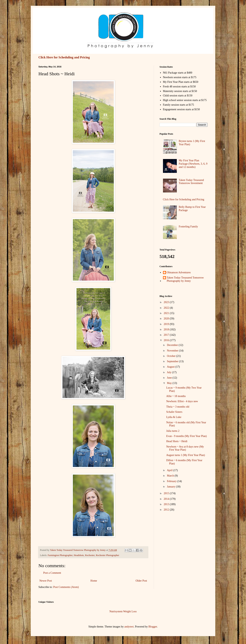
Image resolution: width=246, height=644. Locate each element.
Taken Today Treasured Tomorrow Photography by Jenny (185, 279)
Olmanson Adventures (179, 272)
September (173, 361)
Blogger (153, 627)
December (173, 345)
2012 (167, 510)
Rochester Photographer (108, 555)
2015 (167, 493)
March (171, 476)
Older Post (141, 581)
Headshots (79, 555)
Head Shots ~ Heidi (177, 441)
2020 (167, 319)
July (169, 372)
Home (94, 581)
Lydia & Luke (174, 417)
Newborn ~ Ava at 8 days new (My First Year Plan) (185, 448)
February (172, 481)
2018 (167, 329)
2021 (167, 313)
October (172, 356)
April (170, 470)
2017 (167, 335)
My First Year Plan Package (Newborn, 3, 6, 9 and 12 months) (193, 164)
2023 (167, 302)
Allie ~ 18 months (176, 396)
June (170, 378)
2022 (167, 308)
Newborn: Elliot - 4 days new (182, 401)
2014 (167, 499)
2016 (167, 340)
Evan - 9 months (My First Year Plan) (187, 436)
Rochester (90, 555)
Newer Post (46, 581)
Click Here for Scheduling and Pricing (64, 57)
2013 (167, 504)
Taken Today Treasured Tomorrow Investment (191, 182)
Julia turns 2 (173, 431)
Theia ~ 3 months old (178, 407)
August (171, 367)
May (170, 383)
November (173, 351)
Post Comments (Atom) (66, 587)
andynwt (129, 627)
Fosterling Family (188, 227)
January (171, 487)
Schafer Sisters (174, 412)
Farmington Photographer (60, 555)
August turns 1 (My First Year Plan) (186, 455)
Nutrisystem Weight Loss (123, 611)
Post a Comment (52, 573)
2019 (167, 324)
